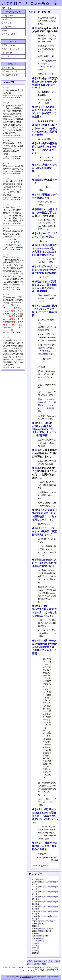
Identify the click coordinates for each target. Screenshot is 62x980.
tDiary (14, 967)
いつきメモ (7, 23)
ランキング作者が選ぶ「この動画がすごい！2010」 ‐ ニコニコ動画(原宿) (47, 405)
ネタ (38, 78)
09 (57, 882)
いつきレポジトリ (10, 34)
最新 (50, 961)
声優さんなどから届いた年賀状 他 (44, 168)
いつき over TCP (9, 27)
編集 (44, 964)
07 (52, 882)
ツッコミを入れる (41, 866)
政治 (38, 282)
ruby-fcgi (55, 971)
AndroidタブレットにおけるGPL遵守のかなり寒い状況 (44, 563)
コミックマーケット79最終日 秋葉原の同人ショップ (44, 531)
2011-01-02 (34, 12)
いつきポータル (9, 16)
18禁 (45, 606)
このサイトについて (11, 49)
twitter (4, 30)
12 (44, 879)
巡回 (38, 209)
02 (40, 882)
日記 (38, 28)
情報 (38, 560)
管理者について (9, 45)
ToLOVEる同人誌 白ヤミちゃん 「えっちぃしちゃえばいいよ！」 (45, 612)
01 (37, 882)
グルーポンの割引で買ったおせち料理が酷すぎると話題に (44, 270)
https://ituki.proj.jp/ (26, 977)
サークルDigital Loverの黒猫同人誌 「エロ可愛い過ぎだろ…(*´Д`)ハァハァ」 (45, 816)
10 (40, 879)
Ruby (33, 971)
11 (42, 879)
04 (37, 879)
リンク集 (6, 56)
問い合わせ (7, 53)
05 (47, 882)
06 (49, 882)
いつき (6, 87)
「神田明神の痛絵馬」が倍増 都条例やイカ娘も (44, 846)
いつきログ (12, 3)
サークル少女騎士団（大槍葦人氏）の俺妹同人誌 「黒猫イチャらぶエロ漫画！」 (44, 647)
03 (42, 882)
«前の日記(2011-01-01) (37, 961)
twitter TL (9, 82)
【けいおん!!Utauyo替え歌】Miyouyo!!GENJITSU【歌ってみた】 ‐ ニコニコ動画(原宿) (44, 429)
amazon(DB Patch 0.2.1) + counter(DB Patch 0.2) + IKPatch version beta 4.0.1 (43, 968)
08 (54, 882)
